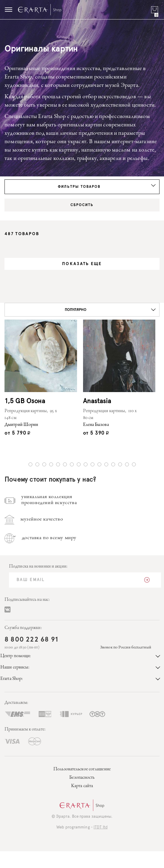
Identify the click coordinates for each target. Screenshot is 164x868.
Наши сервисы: (80, 668)
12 (106, 464)
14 (120, 464)
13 (113, 464)
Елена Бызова (96, 425)
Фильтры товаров (107, 186)
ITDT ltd (101, 827)
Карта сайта (82, 786)
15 (127, 464)
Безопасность (82, 778)
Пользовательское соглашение (82, 769)
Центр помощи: (80, 656)
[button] (82, 310)
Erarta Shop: (80, 679)
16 (134, 464)
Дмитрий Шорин (21, 425)
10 (92, 464)
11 (99, 464)
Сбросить (82, 205)
